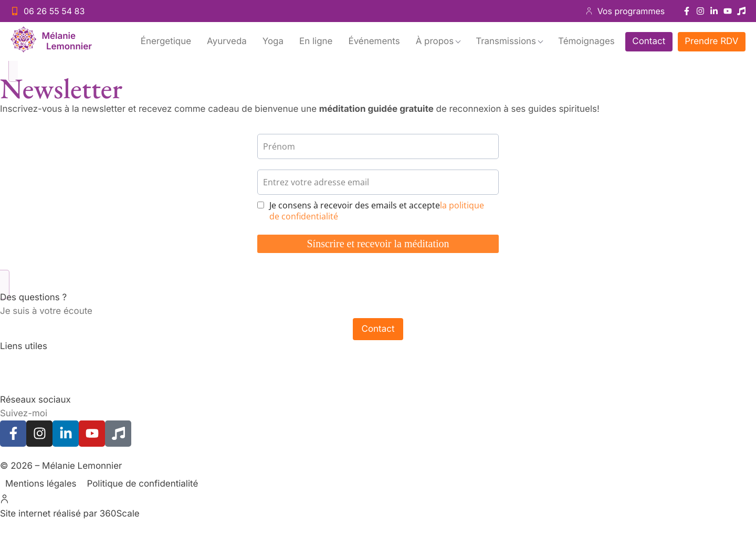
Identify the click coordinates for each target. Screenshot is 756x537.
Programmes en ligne (45, 387)
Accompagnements (41, 360)
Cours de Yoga (31, 373)
